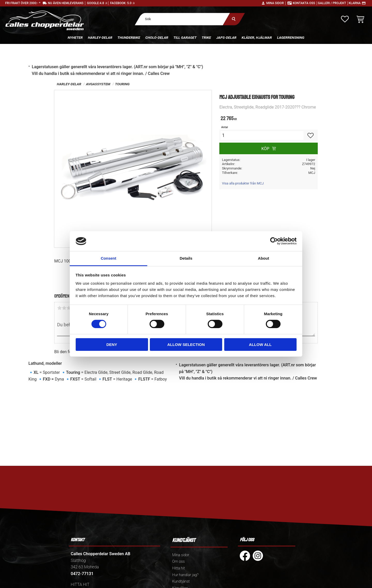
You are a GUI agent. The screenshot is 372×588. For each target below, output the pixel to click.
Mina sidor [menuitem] (181, 555)
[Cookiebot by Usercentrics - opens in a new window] (274, 241)
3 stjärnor (69, 308)
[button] (345, 19)
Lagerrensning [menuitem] (291, 37)
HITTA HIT (80, 585)
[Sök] (234, 19)
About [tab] (263, 258)
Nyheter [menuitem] (75, 37)
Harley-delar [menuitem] (100, 37)
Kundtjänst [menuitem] (181, 581)
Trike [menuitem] (206, 37)
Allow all (260, 345)
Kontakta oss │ (305, 3)
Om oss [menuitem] (179, 562)
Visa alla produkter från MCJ (243, 183)
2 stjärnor (64, 308)
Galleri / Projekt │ (333, 3)
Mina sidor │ (276, 3)
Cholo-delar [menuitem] (157, 37)
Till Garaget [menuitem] (185, 37)
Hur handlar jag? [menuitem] (185, 575)
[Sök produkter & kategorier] (183, 19)
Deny (112, 345)
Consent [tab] (109, 258)
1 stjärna (59, 308)
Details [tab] (186, 258)
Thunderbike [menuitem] (129, 37)
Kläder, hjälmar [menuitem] (257, 37)
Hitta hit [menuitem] (179, 568)
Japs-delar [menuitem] (226, 37)
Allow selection (186, 345)
